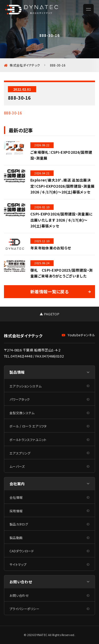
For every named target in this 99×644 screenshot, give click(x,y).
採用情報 (16, 511)
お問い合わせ (19, 595)
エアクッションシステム (25, 386)
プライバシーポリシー (24, 609)
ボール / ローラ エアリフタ (28, 426)
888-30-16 (13, 113)
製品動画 (16, 538)
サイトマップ (18, 564)
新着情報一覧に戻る (49, 292)
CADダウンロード (22, 551)
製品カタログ (19, 524)
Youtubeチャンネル (78, 335)
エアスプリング (20, 453)
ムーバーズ (17, 466)
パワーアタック (20, 399)
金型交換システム (22, 413)
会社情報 (16, 497)
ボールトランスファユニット (28, 440)
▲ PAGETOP (49, 314)
